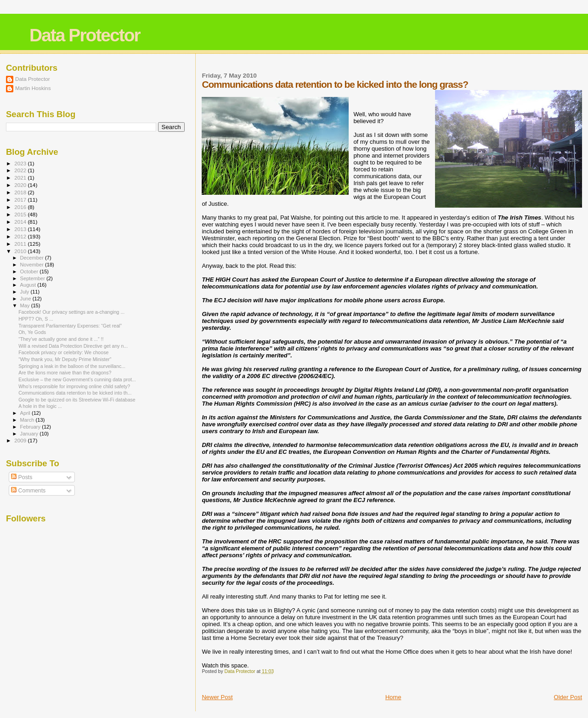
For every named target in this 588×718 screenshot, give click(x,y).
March (28, 420)
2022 (21, 170)
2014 (21, 222)
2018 (21, 192)
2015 (21, 214)
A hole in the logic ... (40, 406)
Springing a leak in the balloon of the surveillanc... (72, 366)
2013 (21, 229)
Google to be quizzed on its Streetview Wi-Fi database (77, 400)
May (26, 305)
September (34, 278)
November (33, 265)
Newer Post (217, 697)
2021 (21, 178)
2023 (21, 163)
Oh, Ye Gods (32, 332)
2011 (21, 244)
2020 (21, 185)
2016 (21, 207)
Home (393, 697)
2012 (21, 236)
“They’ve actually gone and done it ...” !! (61, 339)
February (31, 427)
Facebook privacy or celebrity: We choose (63, 352)
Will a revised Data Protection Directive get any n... (73, 346)
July (25, 292)
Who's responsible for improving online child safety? (74, 386)
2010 (21, 251)
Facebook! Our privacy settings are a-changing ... (71, 312)
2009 (21, 440)
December (33, 258)
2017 (21, 200)
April (26, 413)
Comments (28, 491)
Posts (22, 477)
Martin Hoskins (33, 88)
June (26, 299)
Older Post (568, 697)
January (30, 434)
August (29, 285)
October (30, 271)
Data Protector (85, 35)
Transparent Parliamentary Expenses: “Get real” (70, 326)
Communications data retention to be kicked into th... (75, 393)
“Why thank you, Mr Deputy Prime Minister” (65, 359)
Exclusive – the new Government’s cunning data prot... (77, 379)
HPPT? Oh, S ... (36, 319)
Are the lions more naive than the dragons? (65, 373)
